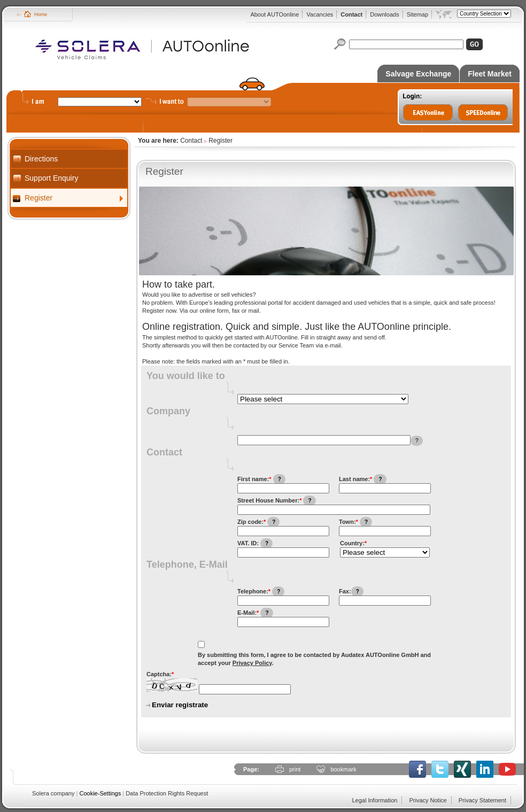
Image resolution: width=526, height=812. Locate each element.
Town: (355, 522)
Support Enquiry (51, 178)
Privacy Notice (428, 800)
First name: (261, 479)
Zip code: (258, 522)
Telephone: (261, 591)
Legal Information (374, 800)
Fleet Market (490, 74)
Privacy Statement (482, 800)
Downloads (384, 14)
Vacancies (320, 14)
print (295, 769)
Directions (41, 159)
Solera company (53, 793)
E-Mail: (255, 613)
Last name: (363, 479)
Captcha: (160, 674)
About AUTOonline (274, 14)
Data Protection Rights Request (167, 793)
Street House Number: (277, 501)
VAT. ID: (255, 543)
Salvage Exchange (418, 74)
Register (38, 198)
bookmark (343, 769)
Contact (351, 14)
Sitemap (417, 14)
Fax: (351, 591)
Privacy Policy (252, 663)
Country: (353, 543)
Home (41, 14)
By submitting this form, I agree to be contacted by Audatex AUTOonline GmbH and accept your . (314, 659)
